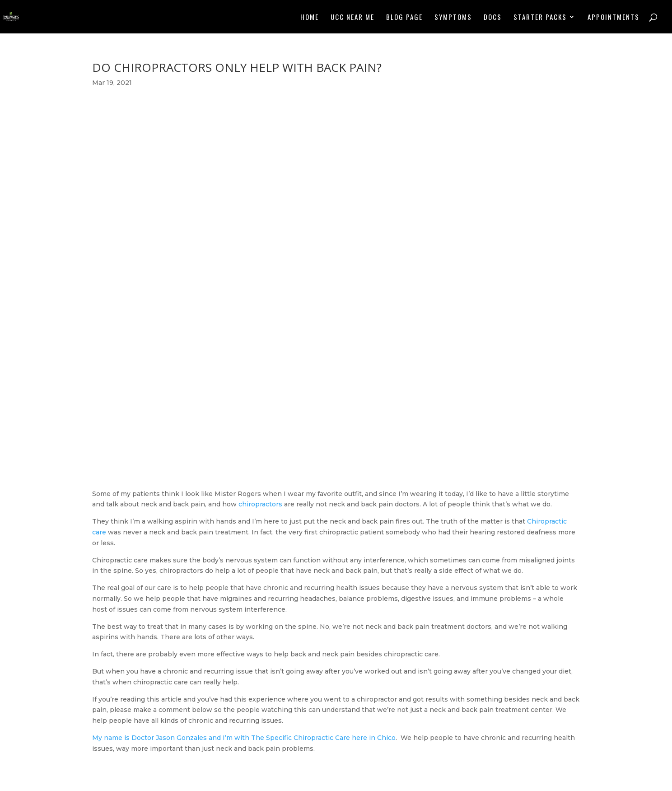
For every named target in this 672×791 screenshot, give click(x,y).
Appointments (614, 18)
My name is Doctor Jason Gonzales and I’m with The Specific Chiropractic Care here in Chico (244, 738)
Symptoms (453, 18)
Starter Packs (540, 18)
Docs (493, 18)
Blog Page (404, 18)
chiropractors (260, 504)
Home (310, 18)
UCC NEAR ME (352, 18)
